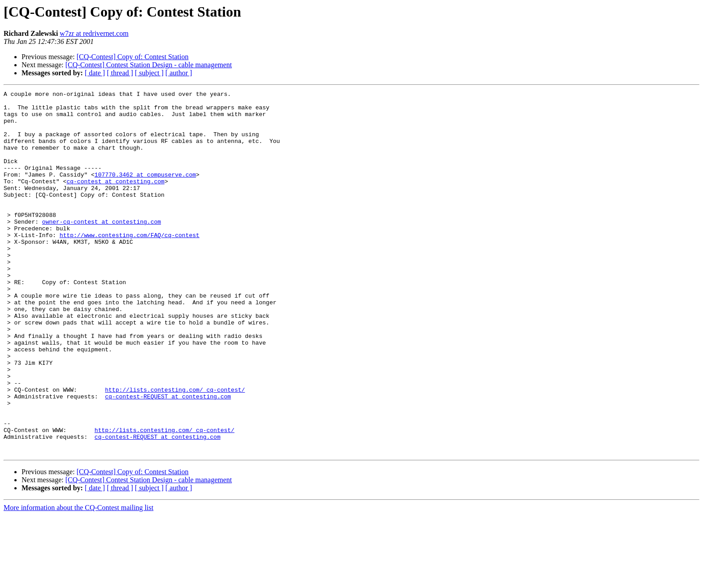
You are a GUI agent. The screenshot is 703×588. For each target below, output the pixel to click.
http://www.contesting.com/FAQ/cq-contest (130, 264)
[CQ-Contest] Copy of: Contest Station (133, 57)
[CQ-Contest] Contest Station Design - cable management (149, 65)
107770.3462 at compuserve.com (145, 192)
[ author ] (179, 73)
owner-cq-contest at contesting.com (102, 248)
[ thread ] (120, 73)
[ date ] (95, 73)
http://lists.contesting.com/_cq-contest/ (175, 450)
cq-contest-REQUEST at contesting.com (168, 458)
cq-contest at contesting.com (115, 200)
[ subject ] (149, 73)
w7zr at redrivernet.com (94, 33)
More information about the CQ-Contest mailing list (78, 580)
